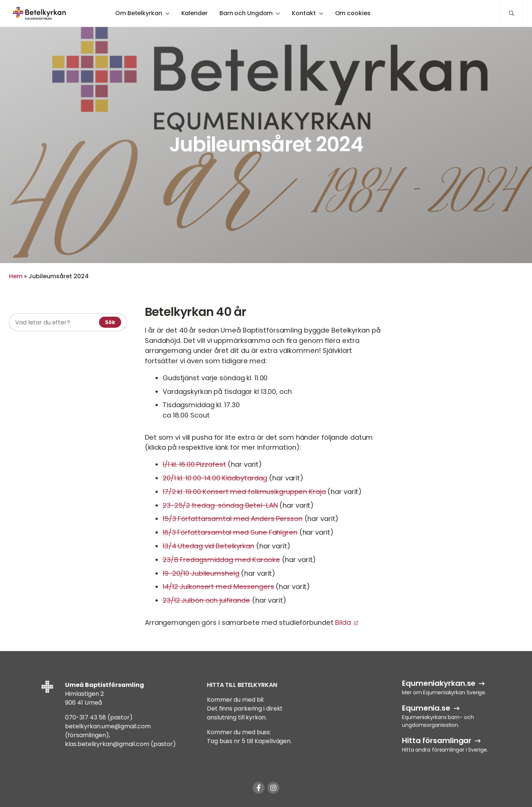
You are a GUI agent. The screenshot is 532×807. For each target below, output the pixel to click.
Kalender (195, 13)
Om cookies (353, 13)
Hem (16, 276)
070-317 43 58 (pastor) (99, 717)
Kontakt (304, 13)
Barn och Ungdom (246, 13)
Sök (110, 322)
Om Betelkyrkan (139, 13)
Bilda (343, 622)
